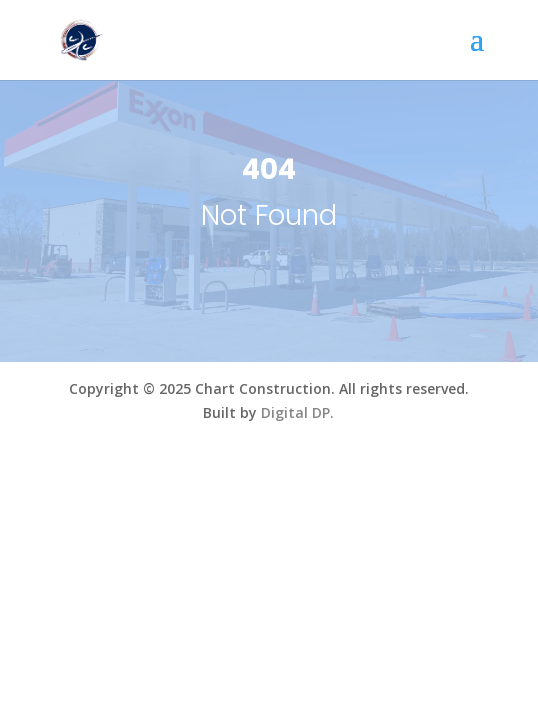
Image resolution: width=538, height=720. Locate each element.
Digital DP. (297, 412)
